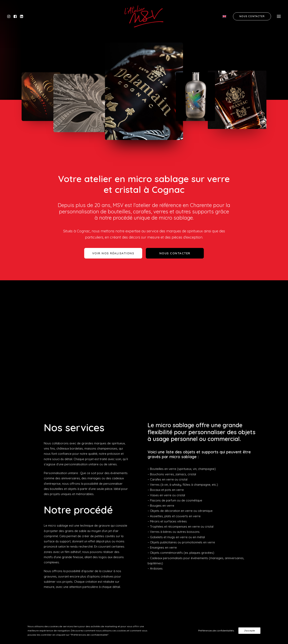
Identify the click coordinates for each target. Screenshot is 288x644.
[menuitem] (226, 16)
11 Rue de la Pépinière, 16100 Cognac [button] (130, 527)
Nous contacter (227, 546)
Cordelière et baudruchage (235, 530)
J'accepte (249, 631)
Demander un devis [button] (224, 589)
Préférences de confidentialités (216, 631)
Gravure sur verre (228, 525)
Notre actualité (226, 540)
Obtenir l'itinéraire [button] (113, 539)
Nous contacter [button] (175, 253)
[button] (10, 16)
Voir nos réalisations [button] (113, 253)
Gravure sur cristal (229, 519)
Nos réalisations (227, 535)
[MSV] (144, 16)
